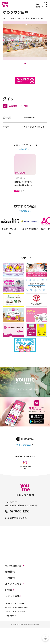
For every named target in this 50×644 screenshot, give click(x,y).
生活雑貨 (34, 18)
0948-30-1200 (20, 528)
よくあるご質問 (14, 600)
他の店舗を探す (14, 582)
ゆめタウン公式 (24, 461)
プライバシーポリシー (15, 620)
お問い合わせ (11, 632)
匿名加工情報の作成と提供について (20, 624)
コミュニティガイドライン (16, 628)
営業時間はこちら (19, 534)
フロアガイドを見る (35, 144)
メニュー (45, 4)
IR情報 (9, 606)
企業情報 (10, 588)
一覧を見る (24, 166)
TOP (45, 638)
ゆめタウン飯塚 (8, 18)
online (37, 4)
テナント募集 (12, 612)
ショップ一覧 (22, 18)
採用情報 (10, 594)
